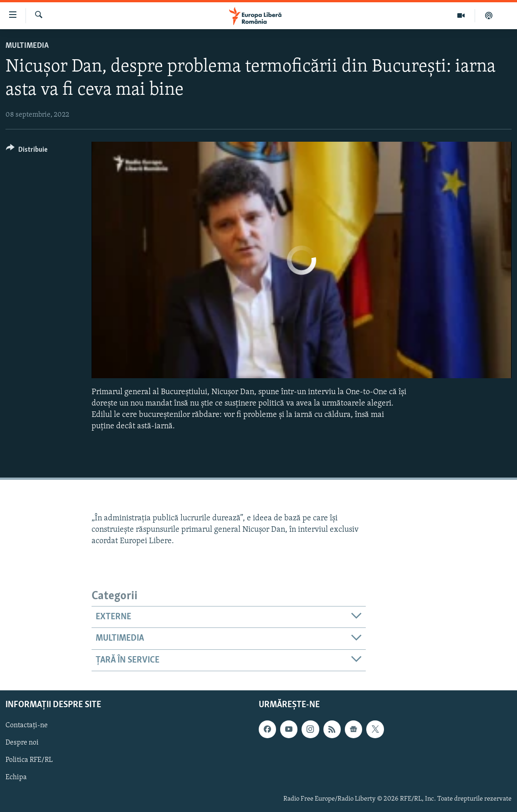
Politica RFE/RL (29, 761)
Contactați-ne (27, 725)
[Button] (27, 151)
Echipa (16, 778)
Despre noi (22, 743)
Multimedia (27, 46)
